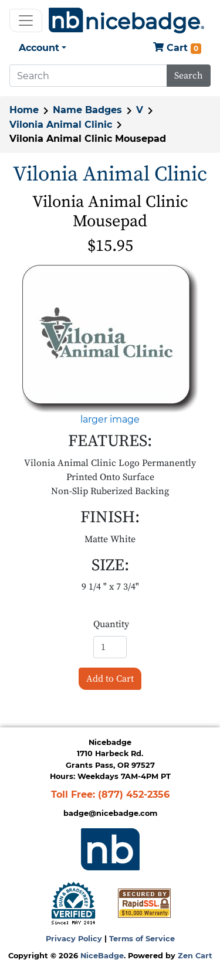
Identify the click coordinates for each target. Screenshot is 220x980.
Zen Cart (195, 956)
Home (24, 110)
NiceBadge (102, 956)
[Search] (88, 76)
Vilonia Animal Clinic (61, 125)
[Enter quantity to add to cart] (110, 647)
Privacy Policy (74, 939)
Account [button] (39, 48)
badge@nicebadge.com (110, 813)
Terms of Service (142, 939)
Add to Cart (110, 679)
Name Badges (87, 110)
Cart (177, 48)
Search (189, 76)
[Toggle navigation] (26, 21)
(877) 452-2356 (134, 794)
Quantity (111, 624)
